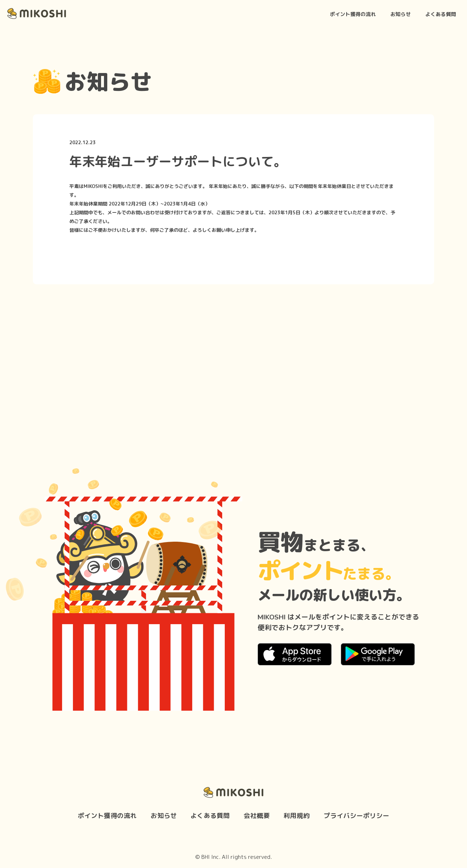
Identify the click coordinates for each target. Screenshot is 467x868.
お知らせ (401, 14)
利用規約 (297, 816)
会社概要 (257, 816)
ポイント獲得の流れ (353, 14)
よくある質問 (441, 14)
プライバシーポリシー (356, 816)
